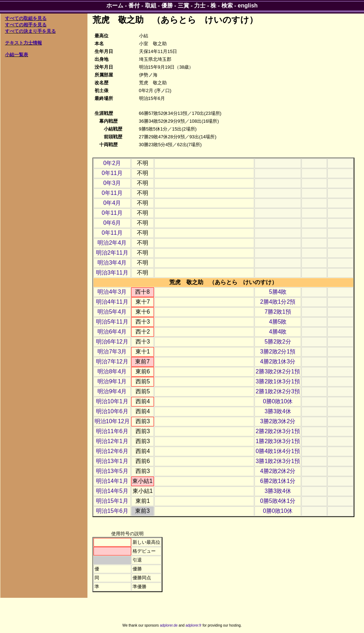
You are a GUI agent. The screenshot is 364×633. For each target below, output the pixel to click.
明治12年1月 (112, 441)
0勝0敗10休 (278, 401)
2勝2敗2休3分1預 (278, 431)
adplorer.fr (194, 625)
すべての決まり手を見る (30, 31)
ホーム (115, 6)
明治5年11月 (112, 322)
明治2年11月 (112, 253)
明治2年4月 (112, 243)
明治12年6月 (112, 451)
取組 (151, 6)
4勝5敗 (278, 322)
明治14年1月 (112, 481)
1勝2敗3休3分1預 (278, 441)
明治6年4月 (112, 332)
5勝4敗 (278, 292)
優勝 (167, 6)
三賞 (183, 6)
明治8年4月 (112, 371)
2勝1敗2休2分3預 (278, 391)
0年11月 (112, 173)
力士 (200, 6)
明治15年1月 (112, 501)
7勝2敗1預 (278, 312)
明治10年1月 (112, 401)
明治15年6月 (112, 511)
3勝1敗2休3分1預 (278, 461)
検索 (227, 6)
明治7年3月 (112, 352)
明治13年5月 (112, 471)
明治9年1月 (112, 381)
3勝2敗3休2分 (278, 421)
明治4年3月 (112, 292)
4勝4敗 (278, 332)
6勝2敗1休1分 (278, 481)
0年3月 (112, 183)
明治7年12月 (112, 361)
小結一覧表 (17, 55)
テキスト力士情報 (23, 43)
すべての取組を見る (26, 18)
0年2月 (112, 163)
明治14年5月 (112, 491)
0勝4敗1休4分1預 (278, 451)
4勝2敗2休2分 (278, 471)
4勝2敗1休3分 (278, 361)
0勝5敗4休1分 (278, 501)
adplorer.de (169, 625)
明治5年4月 (112, 312)
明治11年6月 (112, 431)
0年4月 (112, 203)
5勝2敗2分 (278, 342)
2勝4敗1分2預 (278, 302)
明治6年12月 (112, 342)
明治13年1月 (112, 461)
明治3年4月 (112, 263)
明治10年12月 (112, 421)
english (248, 6)
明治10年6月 (112, 411)
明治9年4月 (112, 391)
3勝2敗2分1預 (278, 352)
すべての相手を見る (26, 25)
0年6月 (112, 223)
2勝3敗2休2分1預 (278, 371)
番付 (134, 6)
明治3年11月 (112, 273)
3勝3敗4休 (278, 411)
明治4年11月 (112, 302)
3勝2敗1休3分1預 (278, 381)
